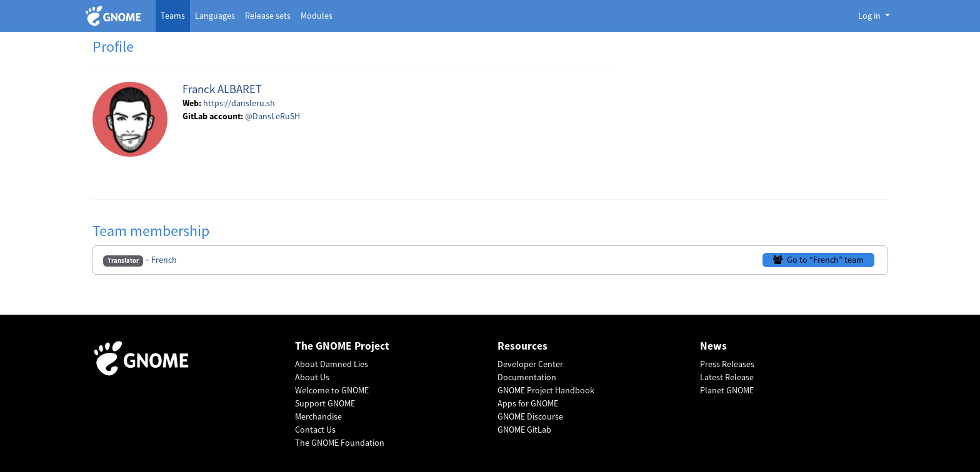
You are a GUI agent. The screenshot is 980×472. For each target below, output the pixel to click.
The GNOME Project (342, 346)
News (713, 346)
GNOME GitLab (524, 430)
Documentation (527, 377)
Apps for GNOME (528, 403)
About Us (312, 377)
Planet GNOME (727, 390)
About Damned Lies (332, 364)
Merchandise (318, 416)
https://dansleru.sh (239, 103)
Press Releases (727, 364)
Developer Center (530, 364)
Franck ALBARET (222, 89)
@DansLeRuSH (272, 116)
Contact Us (315, 430)
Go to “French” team (818, 260)
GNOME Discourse (530, 416)
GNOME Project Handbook (546, 390)
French (164, 260)
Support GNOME (325, 403)
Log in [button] (870, 16)
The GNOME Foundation (340, 443)
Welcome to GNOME (332, 390)
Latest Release (727, 377)
